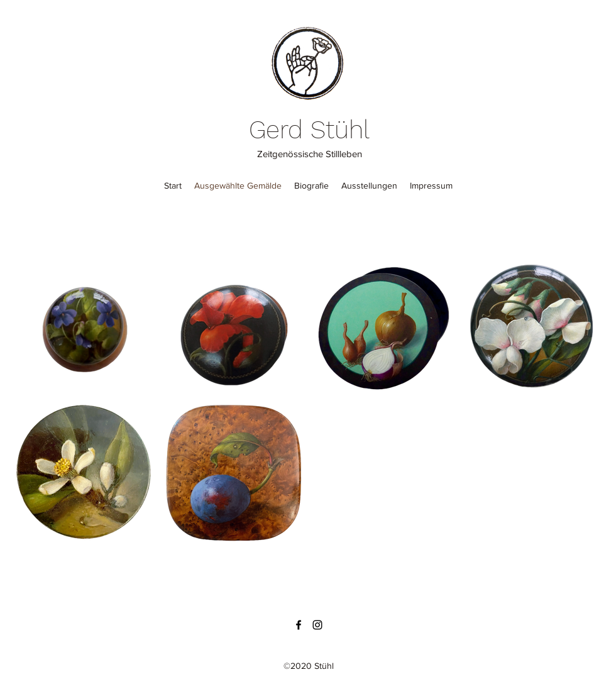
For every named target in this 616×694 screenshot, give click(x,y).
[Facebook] (299, 625)
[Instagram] (317, 625)
